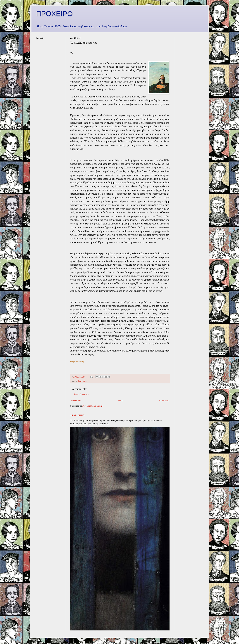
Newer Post (76, 401)
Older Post (164, 401)
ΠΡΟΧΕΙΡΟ (54, 14)
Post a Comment (82, 394)
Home (120, 401)
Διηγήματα (82, 381)
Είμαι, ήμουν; (78, 415)
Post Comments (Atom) (93, 406)
